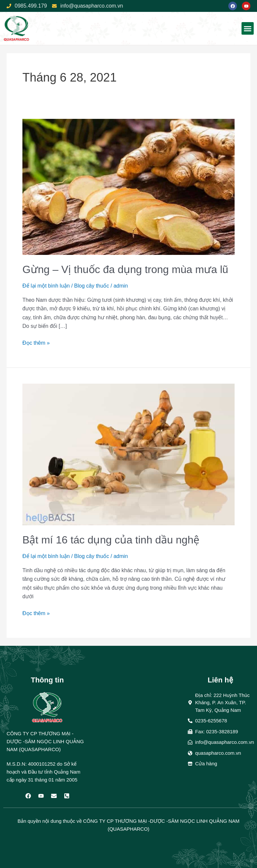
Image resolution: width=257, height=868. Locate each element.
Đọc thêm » (36, 342)
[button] (248, 28)
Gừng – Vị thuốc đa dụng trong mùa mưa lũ (125, 269)
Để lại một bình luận (46, 286)
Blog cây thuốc (92, 286)
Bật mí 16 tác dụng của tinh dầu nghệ (111, 540)
